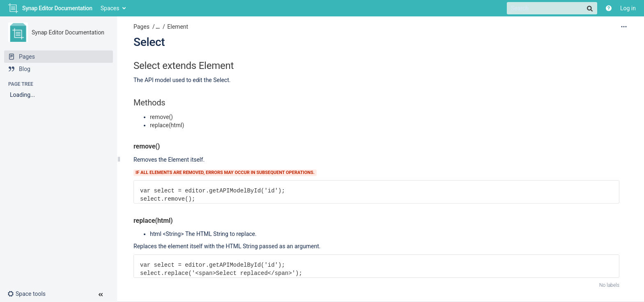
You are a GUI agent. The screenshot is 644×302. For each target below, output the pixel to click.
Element (178, 27)
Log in (628, 8)
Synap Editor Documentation (68, 32)
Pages (141, 27)
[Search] (552, 8)
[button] (30, 294)
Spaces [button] (110, 8)
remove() (161, 117)
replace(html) (167, 125)
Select (149, 42)
